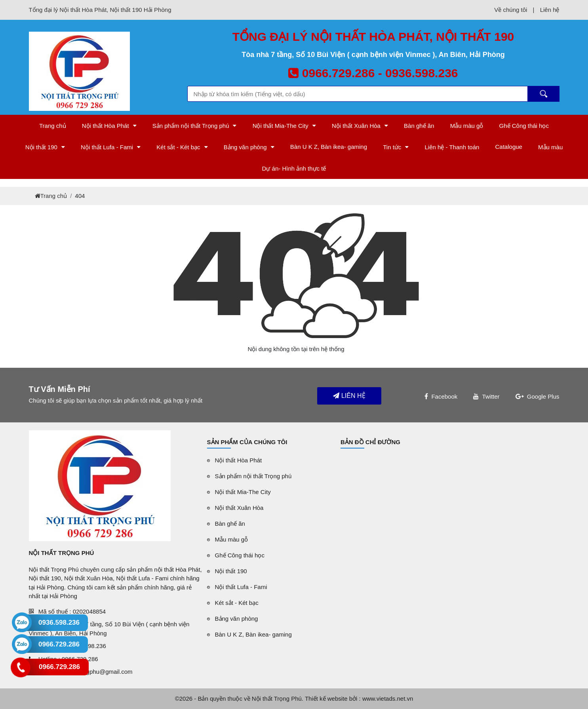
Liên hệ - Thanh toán (452, 147)
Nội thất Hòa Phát (106, 126)
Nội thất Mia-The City (281, 126)
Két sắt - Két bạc (178, 147)
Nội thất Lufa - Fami (107, 147)
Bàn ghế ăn (419, 126)
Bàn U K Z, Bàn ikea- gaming (329, 147)
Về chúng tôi (511, 10)
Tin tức (392, 147)
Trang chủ (53, 126)
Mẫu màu (550, 147)
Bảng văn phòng (245, 147)
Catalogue (509, 147)
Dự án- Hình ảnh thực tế (294, 168)
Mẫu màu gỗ (467, 126)
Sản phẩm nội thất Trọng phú (191, 126)
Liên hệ (550, 10)
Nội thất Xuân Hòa (356, 126)
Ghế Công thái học (524, 126)
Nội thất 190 (41, 147)
